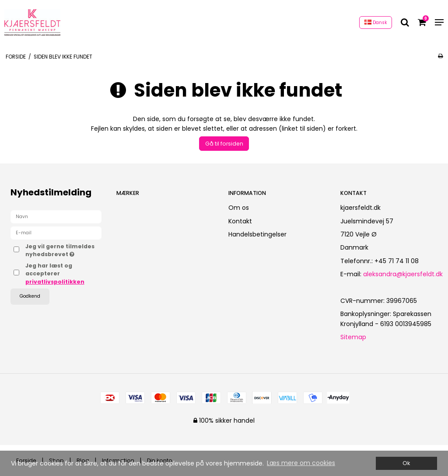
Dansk (376, 23)
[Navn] (56, 216)
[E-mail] (56, 233)
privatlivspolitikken (55, 282)
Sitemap (353, 337)
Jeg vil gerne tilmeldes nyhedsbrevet (63, 250)
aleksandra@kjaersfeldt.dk (403, 274)
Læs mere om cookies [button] (301, 463)
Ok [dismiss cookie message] (406, 463)
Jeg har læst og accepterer (55, 274)
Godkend (30, 296)
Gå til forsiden (224, 144)
